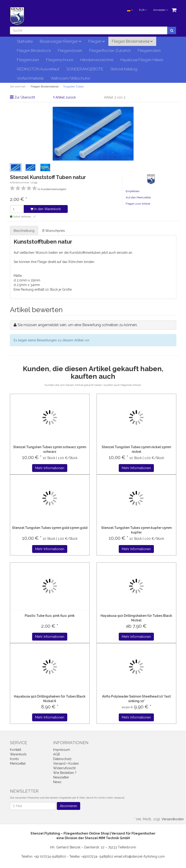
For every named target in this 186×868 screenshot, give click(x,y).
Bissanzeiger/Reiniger (61, 41)
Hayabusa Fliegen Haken (142, 60)
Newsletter (61, 777)
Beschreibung (24, 231)
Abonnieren (69, 806)
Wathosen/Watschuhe (70, 78)
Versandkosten (173, 819)
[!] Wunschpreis (54, 231)
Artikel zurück (66, 97)
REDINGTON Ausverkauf (38, 69)
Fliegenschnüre (60, 60)
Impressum (62, 750)
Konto (14, 759)
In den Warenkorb (46, 209)
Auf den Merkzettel (138, 197)
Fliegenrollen (149, 51)
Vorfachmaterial (30, 78)
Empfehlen (133, 191)
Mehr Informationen (50, 468)
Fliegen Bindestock (34, 51)
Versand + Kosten (66, 764)
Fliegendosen (70, 51)
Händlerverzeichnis (97, 60)
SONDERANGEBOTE (85, 69)
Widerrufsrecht (64, 768)
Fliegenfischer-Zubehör (110, 51)
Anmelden (161, 10)
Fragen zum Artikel (138, 204)
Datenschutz (62, 759)
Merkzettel (18, 764)
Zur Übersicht (25, 97)
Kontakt (15, 750)
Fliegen (97, 41)
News (57, 782)
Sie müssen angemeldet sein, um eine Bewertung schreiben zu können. (78, 325)
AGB (56, 754)
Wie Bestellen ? (65, 773)
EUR (143, 10)
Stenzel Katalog (124, 69)
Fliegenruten (28, 60)
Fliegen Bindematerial (132, 41)
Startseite (25, 41)
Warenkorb (18, 754)
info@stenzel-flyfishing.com (144, 856)
